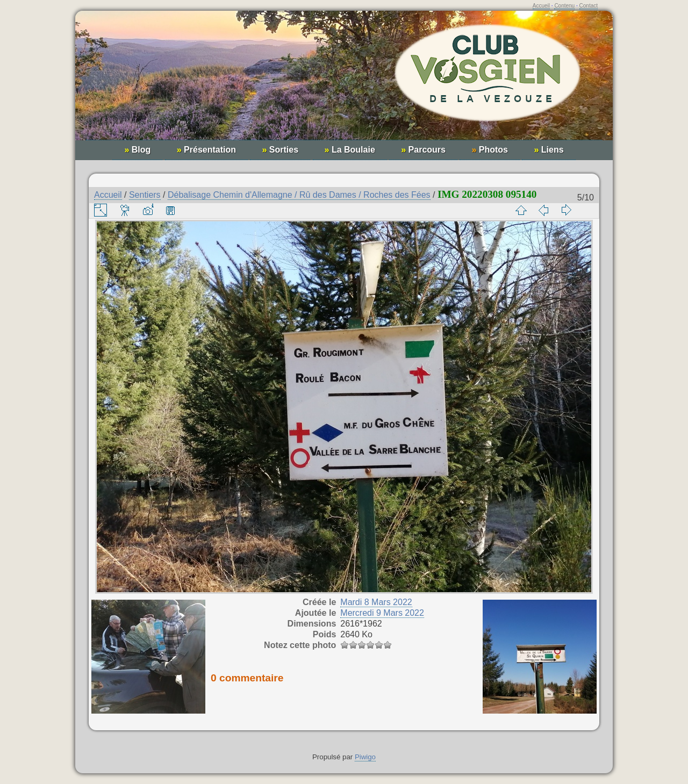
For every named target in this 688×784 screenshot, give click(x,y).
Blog (137, 150)
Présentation (206, 150)
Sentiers (145, 195)
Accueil (541, 6)
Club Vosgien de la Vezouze (344, 81)
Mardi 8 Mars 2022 (376, 602)
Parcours (423, 150)
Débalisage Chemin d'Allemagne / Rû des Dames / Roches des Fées (299, 195)
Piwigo (365, 757)
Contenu (564, 6)
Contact (589, 6)
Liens (549, 150)
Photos (490, 150)
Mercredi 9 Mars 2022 (382, 613)
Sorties (280, 150)
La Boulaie (350, 150)
